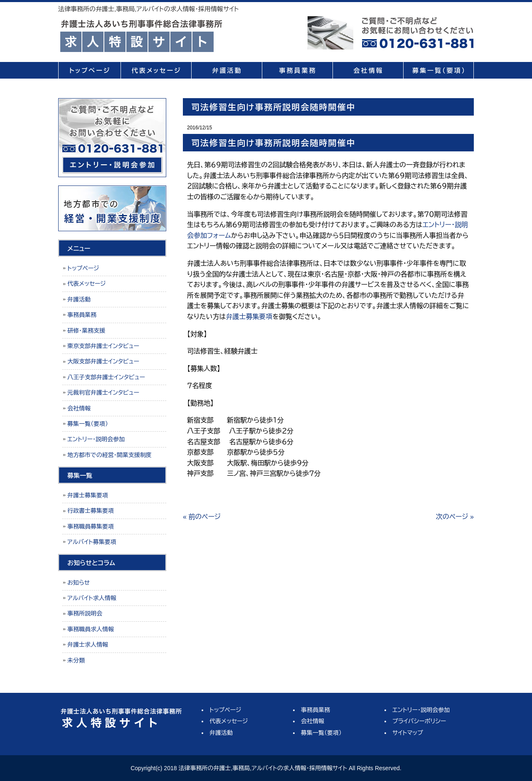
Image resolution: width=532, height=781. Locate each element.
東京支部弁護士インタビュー (103, 346)
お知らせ (79, 583)
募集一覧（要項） (438, 70)
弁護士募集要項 (249, 317)
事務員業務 (297, 70)
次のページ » (455, 517)
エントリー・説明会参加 (96, 439)
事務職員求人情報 (91, 629)
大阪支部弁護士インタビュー (103, 361)
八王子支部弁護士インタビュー (106, 377)
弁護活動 (227, 70)
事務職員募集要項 (91, 526)
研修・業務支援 (86, 331)
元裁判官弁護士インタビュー (103, 393)
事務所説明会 (85, 613)
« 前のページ (202, 517)
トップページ (89, 70)
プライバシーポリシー (419, 721)
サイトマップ (408, 733)
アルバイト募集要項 (92, 542)
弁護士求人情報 (88, 645)
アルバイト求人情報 (92, 598)
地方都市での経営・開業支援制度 (110, 455)
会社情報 (368, 70)
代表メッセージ (156, 70)
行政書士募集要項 (91, 511)
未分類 (76, 660)
